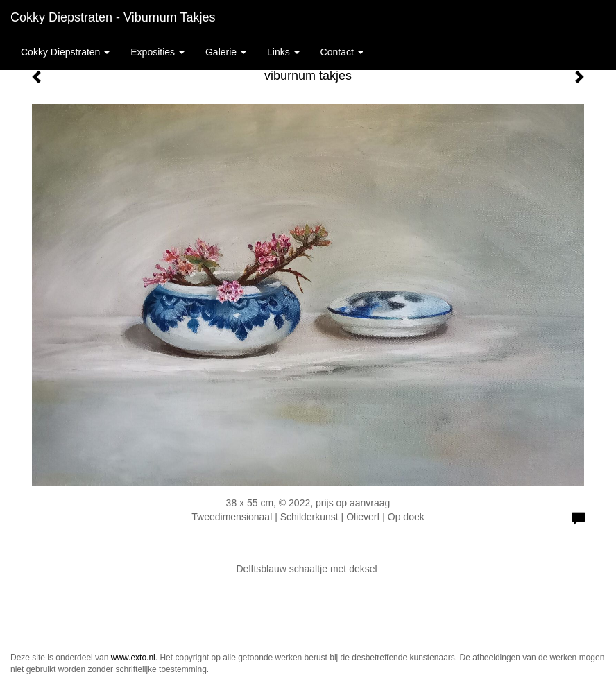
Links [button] (283, 52)
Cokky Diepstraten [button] (65, 52)
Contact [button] (342, 52)
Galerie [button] (226, 52)
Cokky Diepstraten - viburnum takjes (113, 17)
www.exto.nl (133, 658)
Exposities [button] (157, 52)
